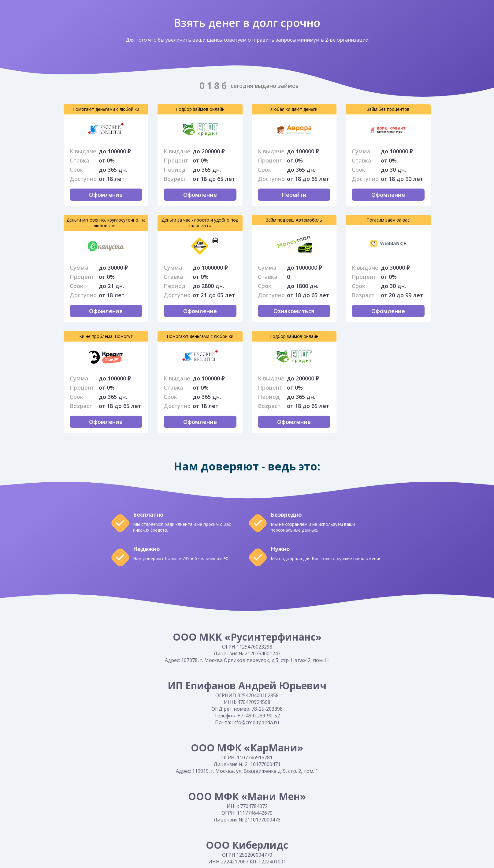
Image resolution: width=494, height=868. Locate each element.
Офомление (106, 195)
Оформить (76, 130)
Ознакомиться (294, 311)
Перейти (170, 130)
